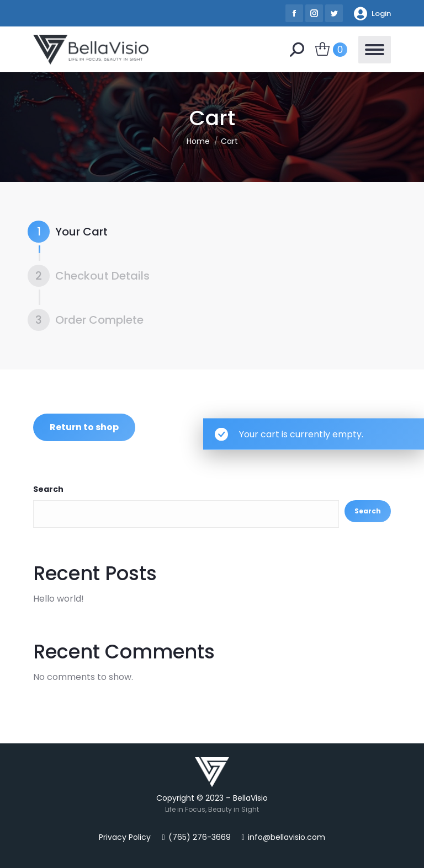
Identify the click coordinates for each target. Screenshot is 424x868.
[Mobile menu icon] (375, 50)
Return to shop (84, 427)
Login (372, 14)
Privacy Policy (125, 837)
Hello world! (59, 599)
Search (48, 489)
